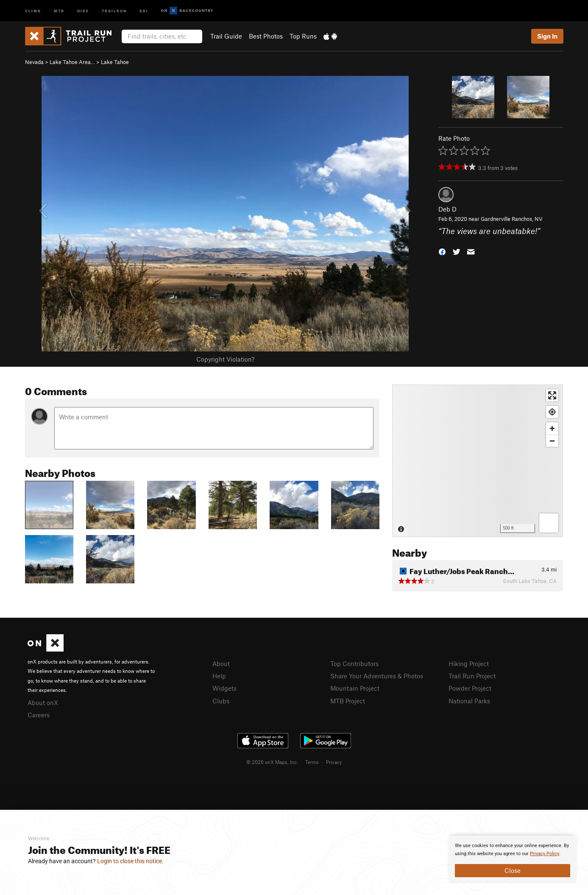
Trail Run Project (472, 676)
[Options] (549, 523)
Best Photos (266, 36)
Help (219, 676)
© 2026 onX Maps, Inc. (272, 762)
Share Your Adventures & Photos (377, 676)
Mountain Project (355, 688)
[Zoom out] (552, 441)
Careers (39, 715)
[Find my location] (552, 412)
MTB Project (348, 701)
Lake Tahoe (115, 62)
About (221, 664)
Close (513, 870)
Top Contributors (354, 664)
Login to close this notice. (130, 861)
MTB (59, 10)
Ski (144, 10)
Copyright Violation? (225, 359)
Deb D (447, 209)
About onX (43, 703)
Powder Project (470, 688)
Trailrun (114, 10)
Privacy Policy (545, 854)
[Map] (478, 461)
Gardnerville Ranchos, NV (512, 219)
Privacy (334, 762)
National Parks (469, 701)
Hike (83, 10)
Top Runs (303, 36)
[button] (442, 251)
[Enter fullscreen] (552, 395)
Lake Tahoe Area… (72, 62)
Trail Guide (226, 36)
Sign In (547, 36)
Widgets (224, 688)
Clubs (221, 701)
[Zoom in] (552, 428)
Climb (33, 10)
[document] (513, 859)
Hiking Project (469, 664)
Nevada (34, 62)
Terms (312, 762)
